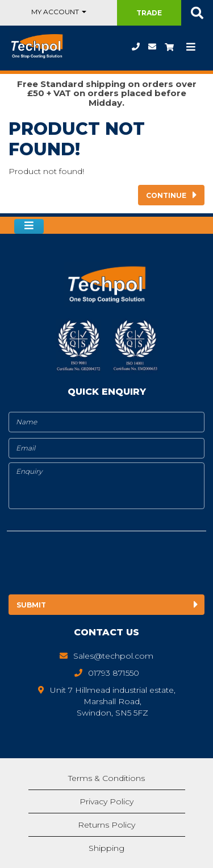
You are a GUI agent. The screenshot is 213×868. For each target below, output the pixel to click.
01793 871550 (136, 47)
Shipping (106, 848)
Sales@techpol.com (152, 47)
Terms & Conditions (106, 778)
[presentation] (102, 565)
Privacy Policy (106, 801)
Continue (166, 195)
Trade (149, 13)
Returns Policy (106, 825)
